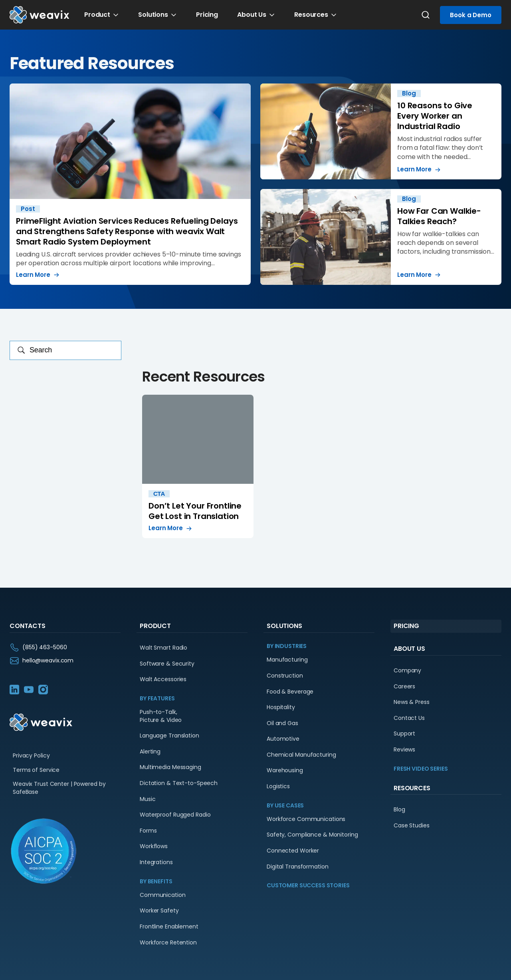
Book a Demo (471, 15)
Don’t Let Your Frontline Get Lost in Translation (198, 466)
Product (97, 15)
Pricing (207, 15)
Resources (311, 15)
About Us (252, 15)
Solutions (153, 15)
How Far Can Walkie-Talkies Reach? (381, 237)
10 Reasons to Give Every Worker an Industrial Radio (381, 131)
